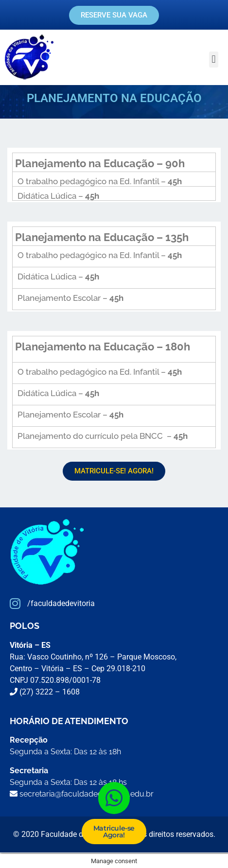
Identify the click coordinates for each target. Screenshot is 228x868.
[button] (214, 60)
